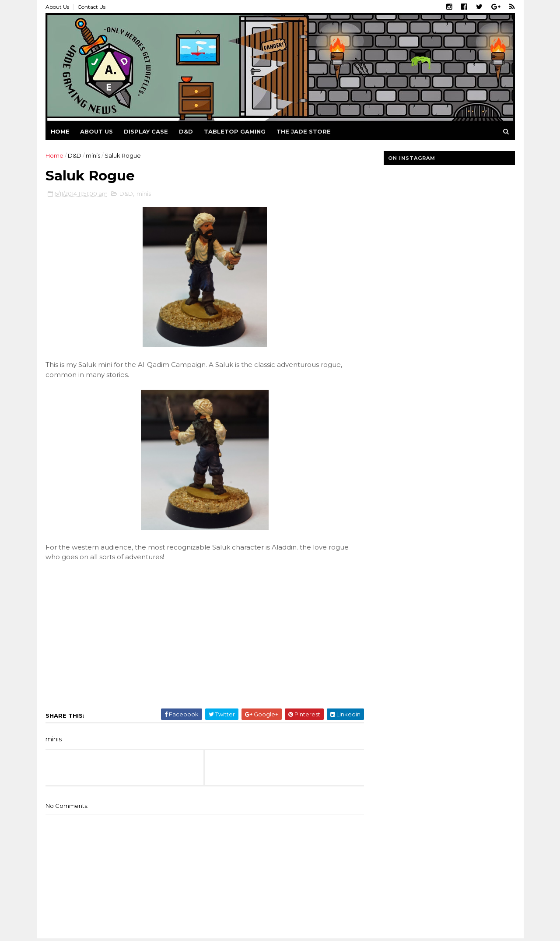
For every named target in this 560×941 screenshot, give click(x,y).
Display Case (146, 131)
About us (96, 131)
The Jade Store (304, 131)
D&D (186, 131)
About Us (57, 7)
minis (93, 155)
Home (60, 131)
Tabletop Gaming (235, 131)
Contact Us (91, 7)
